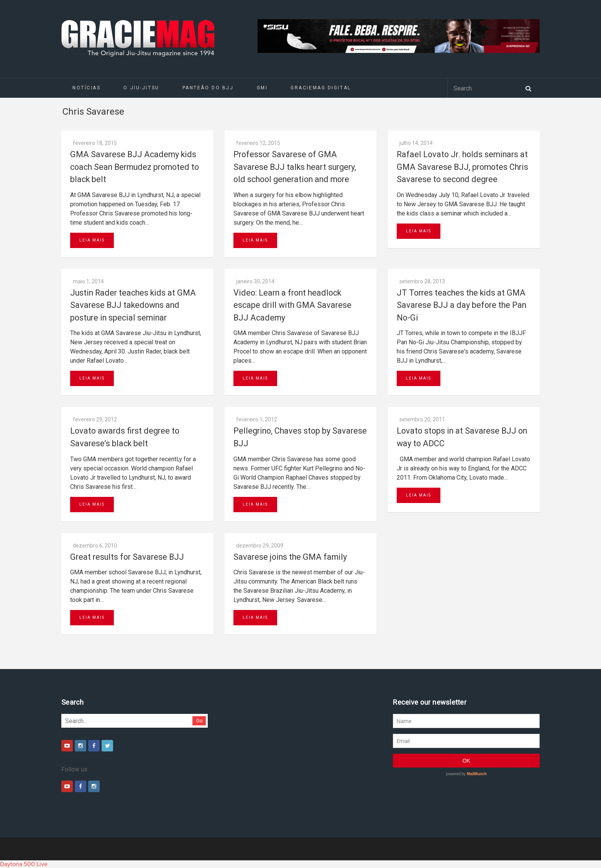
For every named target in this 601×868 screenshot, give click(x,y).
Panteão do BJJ (208, 88)
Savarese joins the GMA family (290, 557)
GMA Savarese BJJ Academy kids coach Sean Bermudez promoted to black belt (135, 167)
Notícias (86, 88)
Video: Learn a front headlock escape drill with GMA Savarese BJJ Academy (292, 305)
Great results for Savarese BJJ (127, 557)
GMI (262, 88)
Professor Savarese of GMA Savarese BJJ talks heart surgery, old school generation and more (295, 167)
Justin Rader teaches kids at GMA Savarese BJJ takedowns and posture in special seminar (133, 305)
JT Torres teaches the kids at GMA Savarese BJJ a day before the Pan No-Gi (461, 305)
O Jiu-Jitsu (141, 88)
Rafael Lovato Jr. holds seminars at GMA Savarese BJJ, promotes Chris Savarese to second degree (462, 167)
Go (200, 721)
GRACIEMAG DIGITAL (321, 88)
